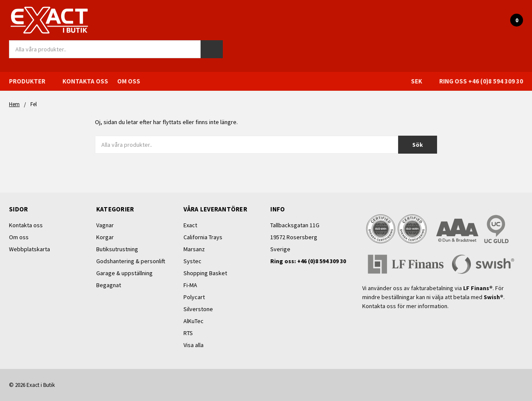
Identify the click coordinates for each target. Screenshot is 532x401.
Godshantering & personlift (131, 261)
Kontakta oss (85, 81)
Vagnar (105, 225)
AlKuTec (194, 321)
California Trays (203, 237)
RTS (188, 333)
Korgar (105, 237)
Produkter (31, 81)
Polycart (194, 297)
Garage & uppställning (124, 273)
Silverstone (198, 309)
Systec (192, 261)
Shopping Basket (205, 273)
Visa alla (194, 345)
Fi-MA (190, 285)
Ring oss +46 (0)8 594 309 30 (481, 81)
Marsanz (194, 249)
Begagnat (109, 285)
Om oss (129, 81)
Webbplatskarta (30, 249)
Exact (190, 225)
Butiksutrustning (117, 249)
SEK (421, 81)
